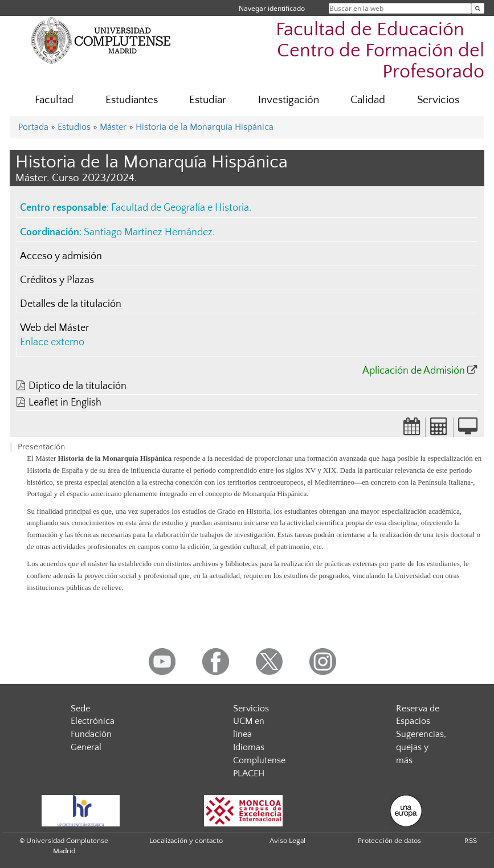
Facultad (54, 100)
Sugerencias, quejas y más (421, 747)
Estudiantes (132, 100)
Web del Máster (54, 328)
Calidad (368, 100)
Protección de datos (389, 841)
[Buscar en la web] (478, 8)
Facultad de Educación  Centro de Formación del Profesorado (380, 51)
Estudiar (208, 100)
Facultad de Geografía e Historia (180, 208)
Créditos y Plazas (57, 280)
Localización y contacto (186, 841)
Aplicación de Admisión (414, 371)
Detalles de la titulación (71, 304)
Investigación (289, 100)
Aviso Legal (287, 841)
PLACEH (249, 773)
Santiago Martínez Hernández (148, 232)
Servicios (438, 100)
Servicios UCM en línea (251, 722)
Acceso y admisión (61, 256)
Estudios (74, 127)
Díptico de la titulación (77, 386)
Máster (113, 127)
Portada (33, 127)
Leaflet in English (65, 403)
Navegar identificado (272, 8)
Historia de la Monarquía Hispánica (205, 127)
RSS (471, 841)
